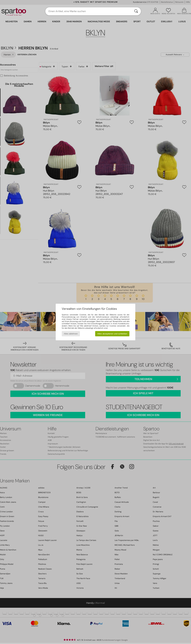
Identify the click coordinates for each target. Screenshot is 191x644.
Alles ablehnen (71, 334)
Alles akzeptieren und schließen (112, 334)
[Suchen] (136, 11)
